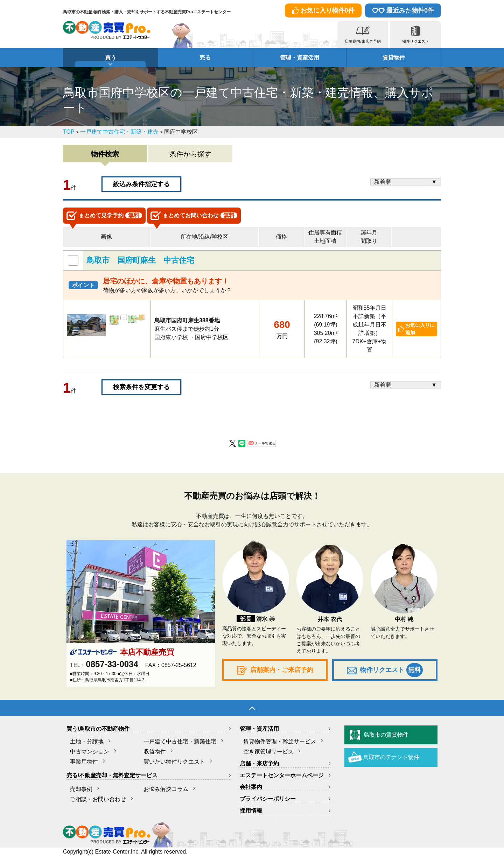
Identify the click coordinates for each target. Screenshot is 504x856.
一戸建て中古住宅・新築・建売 (119, 132)
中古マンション (90, 752)
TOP (69, 132)
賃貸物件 (394, 58)
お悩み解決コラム (166, 789)
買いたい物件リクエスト (174, 762)
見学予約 (104, 216)
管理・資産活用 (300, 58)
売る (205, 58)
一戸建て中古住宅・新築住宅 (180, 741)
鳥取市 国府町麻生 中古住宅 (140, 260)
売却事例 (81, 789)
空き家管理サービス (268, 752)
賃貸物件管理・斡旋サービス (280, 741)
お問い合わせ (194, 216)
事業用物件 (84, 762)
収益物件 (155, 752)
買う (111, 58)
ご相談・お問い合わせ (98, 799)
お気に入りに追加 (420, 329)
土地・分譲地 (87, 741)
